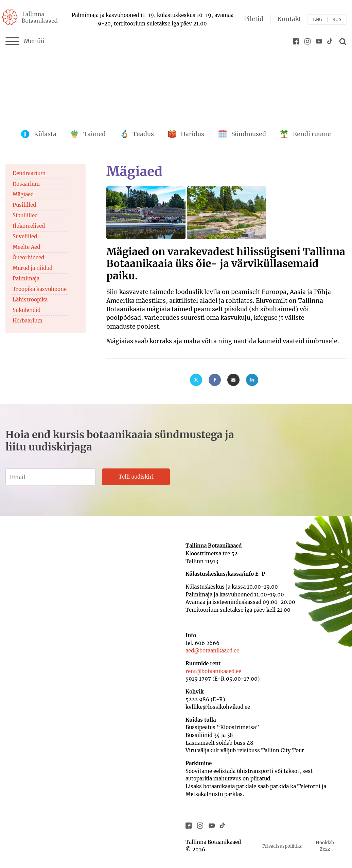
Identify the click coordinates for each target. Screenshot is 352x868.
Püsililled (24, 205)
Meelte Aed (26, 247)
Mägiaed (23, 194)
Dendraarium (29, 173)
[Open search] (342, 41)
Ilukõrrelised (29, 226)
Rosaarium (26, 184)
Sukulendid (27, 310)
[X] (196, 380)
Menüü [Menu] (25, 41)
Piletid (254, 19)
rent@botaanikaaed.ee (213, 671)
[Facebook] (215, 380)
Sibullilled (25, 215)
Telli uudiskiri (136, 477)
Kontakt (289, 19)
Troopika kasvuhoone (40, 289)
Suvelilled (25, 236)
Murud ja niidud (32, 268)
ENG (318, 20)
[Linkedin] (252, 380)
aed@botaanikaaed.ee (212, 651)
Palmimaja (26, 279)
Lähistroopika (30, 300)
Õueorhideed (28, 257)
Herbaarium (28, 321)
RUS (337, 20)
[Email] (233, 380)
